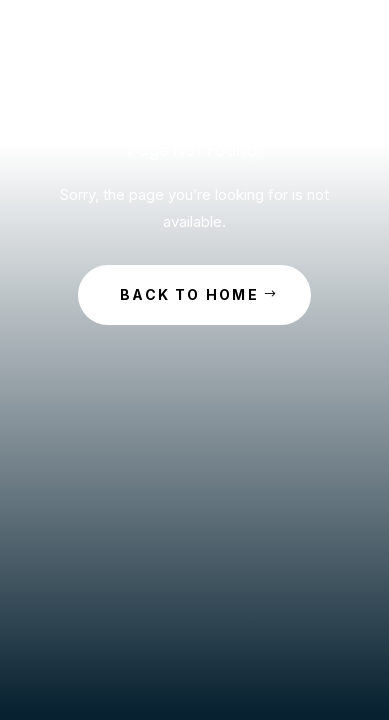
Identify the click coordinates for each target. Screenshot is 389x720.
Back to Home (189, 294)
